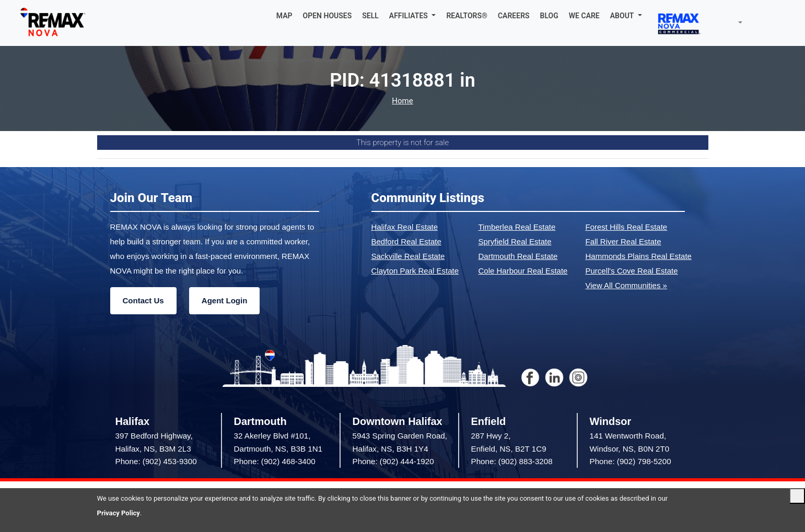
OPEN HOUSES (328, 16)
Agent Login (224, 300)
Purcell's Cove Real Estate (632, 271)
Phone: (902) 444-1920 (393, 461)
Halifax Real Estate (405, 227)
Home (402, 101)
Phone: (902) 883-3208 (512, 461)
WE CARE (584, 16)
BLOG (549, 16)
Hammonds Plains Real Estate (639, 256)
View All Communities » (626, 285)
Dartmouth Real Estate (518, 256)
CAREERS (514, 16)
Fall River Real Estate (623, 241)
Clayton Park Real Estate (415, 271)
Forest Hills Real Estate (627, 227)
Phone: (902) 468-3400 (275, 461)
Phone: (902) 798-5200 (631, 461)
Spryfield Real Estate (515, 241)
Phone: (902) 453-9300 (156, 461)
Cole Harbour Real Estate (523, 271)
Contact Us (143, 300)
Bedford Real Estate (406, 241)
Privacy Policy (119, 513)
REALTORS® (467, 16)
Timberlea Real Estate (517, 227)
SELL (370, 16)
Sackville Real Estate (408, 256)
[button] (413, 16)
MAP (284, 16)
